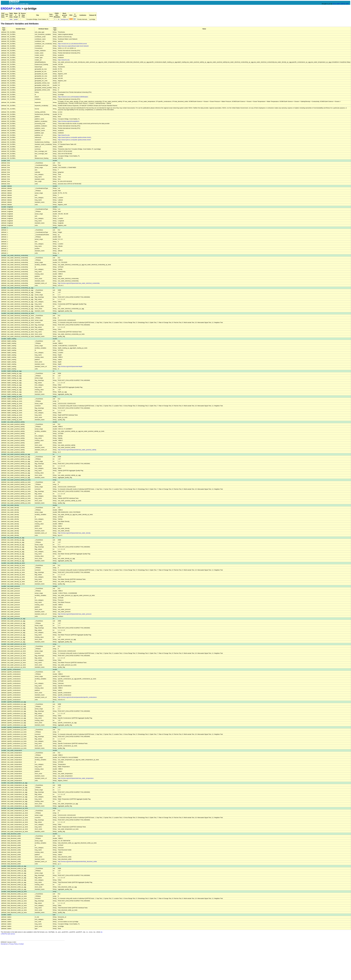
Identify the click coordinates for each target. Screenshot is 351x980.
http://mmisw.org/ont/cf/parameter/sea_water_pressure (75, 614)
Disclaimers (4, 944)
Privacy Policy (13, 944)
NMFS (338, 4)
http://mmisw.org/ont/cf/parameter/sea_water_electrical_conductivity (79, 283)
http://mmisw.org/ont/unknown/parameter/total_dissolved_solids (77, 861)
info (18, 9)
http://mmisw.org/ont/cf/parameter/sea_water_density (74, 533)
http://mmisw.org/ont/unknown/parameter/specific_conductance (77, 697)
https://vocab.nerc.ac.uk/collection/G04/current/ (72, 44)
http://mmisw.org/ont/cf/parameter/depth (70, 366)
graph (16, 19)
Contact (21, 944)
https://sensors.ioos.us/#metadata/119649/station (73, 97)
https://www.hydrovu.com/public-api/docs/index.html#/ (74, 137)
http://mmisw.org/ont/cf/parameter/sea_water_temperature (76, 778)
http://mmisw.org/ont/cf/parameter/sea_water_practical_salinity (77, 450)
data (11, 19)
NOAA (334, 4)
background (65, 19)
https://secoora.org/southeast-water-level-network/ (73, 46)
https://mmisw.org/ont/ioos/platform (69, 121)
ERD (347, 4)
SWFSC (343, 4)
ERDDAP (7, 9)
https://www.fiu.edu (64, 60)
